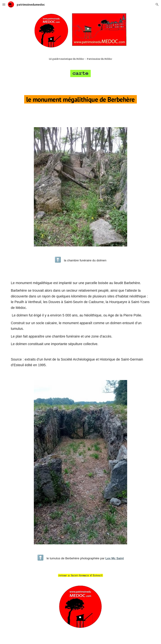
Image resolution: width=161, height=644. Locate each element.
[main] (80, 59)
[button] (4, 4)
